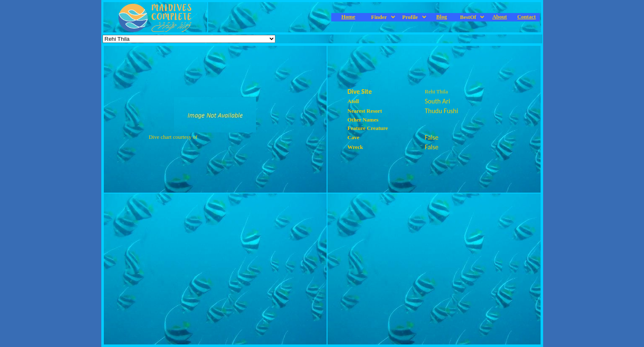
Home (348, 17)
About (500, 17)
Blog (442, 17)
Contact (526, 17)
